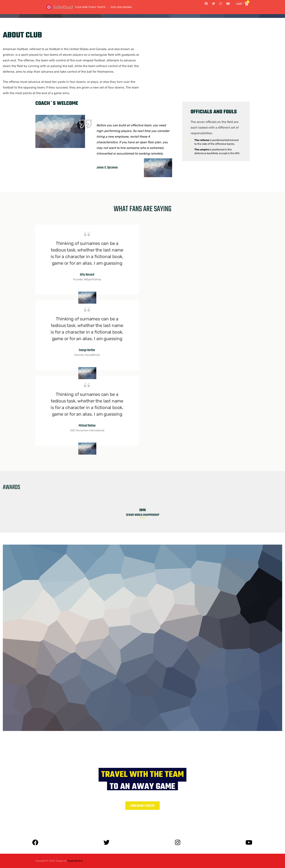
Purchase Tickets (142, 806)
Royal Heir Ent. (75, 861)
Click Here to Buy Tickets (90, 7)
